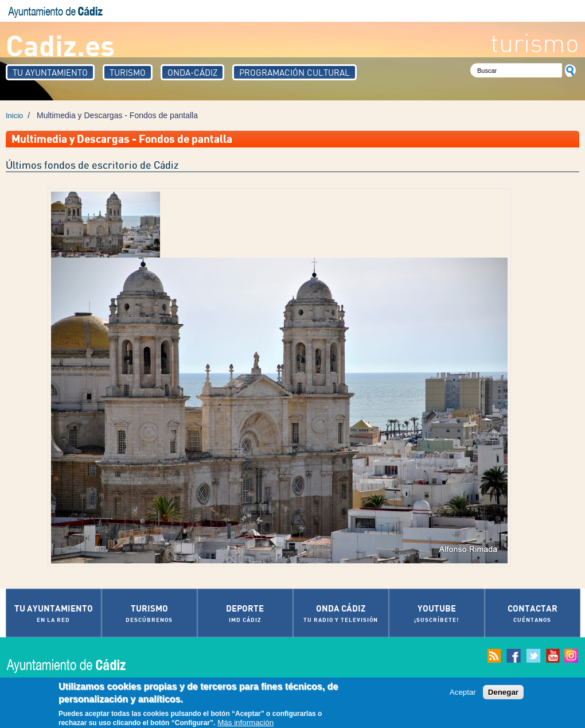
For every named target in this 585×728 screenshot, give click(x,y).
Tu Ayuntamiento (50, 72)
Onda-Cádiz (192, 72)
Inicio (14, 116)
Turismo (128, 72)
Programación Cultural (295, 72)
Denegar (503, 694)
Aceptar (463, 694)
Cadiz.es (60, 44)
